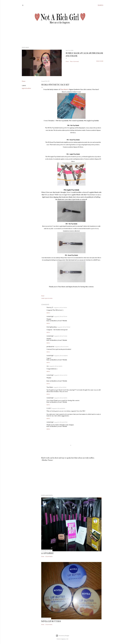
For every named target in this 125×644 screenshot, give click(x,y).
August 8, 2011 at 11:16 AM (60, 308)
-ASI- (67, 639)
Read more (100, 61)
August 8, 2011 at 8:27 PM (61, 422)
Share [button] (67, 61)
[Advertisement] (71, 478)
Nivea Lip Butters (51, 621)
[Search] (101, 5)
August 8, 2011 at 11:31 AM (64, 327)
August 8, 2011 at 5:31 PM (60, 387)
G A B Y (49, 408)
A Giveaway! (47, 553)
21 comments (49, 624)
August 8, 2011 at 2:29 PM (61, 375)
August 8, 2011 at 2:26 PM (56, 366)
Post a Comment (74, 61)
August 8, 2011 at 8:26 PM (59, 408)
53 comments (49, 556)
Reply (48, 313)
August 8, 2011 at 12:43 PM (62, 347)
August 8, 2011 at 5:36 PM (61, 398)
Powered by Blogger (63, 636)
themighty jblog (52, 327)
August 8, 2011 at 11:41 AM (61, 336)
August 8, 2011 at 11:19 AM (61, 316)
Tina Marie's (65, 89)
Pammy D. (50, 307)
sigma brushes (26, 88)
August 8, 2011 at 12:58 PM (61, 356)
